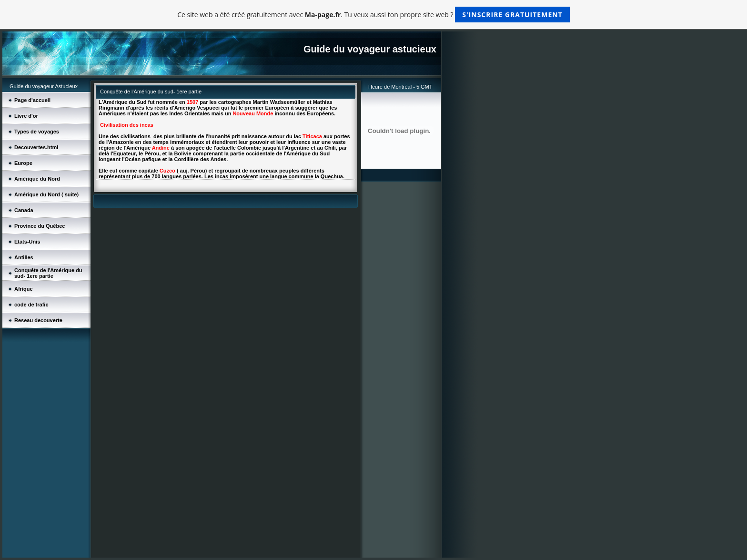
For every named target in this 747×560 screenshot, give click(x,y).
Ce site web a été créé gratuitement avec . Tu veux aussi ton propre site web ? (373, 15)
